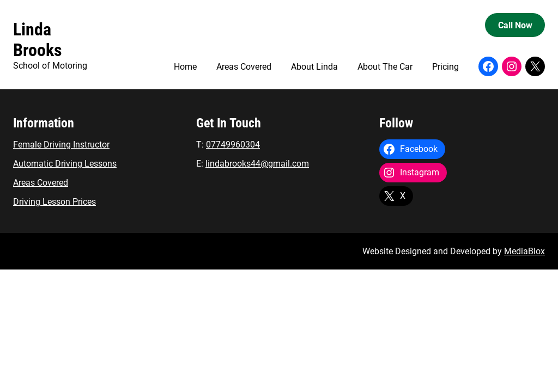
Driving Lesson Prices (54, 202)
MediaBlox (524, 251)
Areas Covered (41, 183)
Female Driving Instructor (61, 145)
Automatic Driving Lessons (65, 164)
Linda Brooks (38, 40)
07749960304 (233, 145)
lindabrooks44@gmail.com (257, 164)
